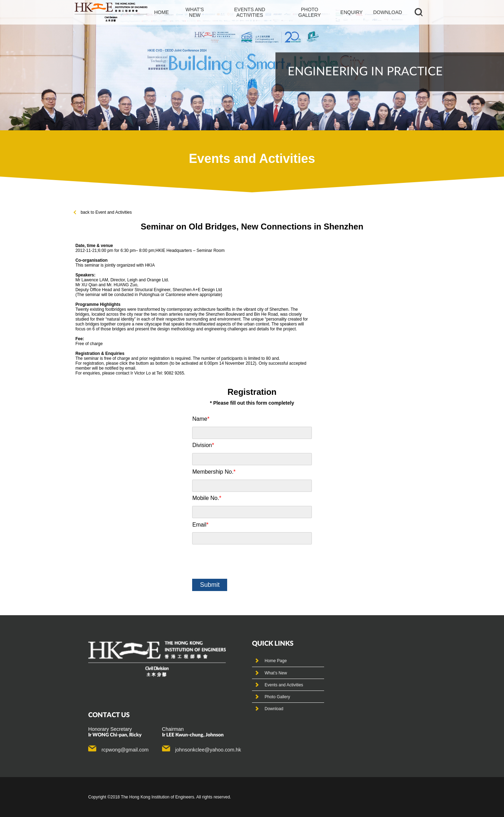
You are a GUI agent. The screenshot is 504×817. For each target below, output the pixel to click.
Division (203, 445)
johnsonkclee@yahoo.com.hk (208, 750)
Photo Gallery (277, 697)
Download (387, 12)
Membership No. (214, 472)
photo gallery (309, 12)
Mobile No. (207, 498)
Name (201, 419)
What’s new (195, 12)
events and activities (250, 12)
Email (200, 525)
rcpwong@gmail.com (125, 750)
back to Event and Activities (103, 212)
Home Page (276, 661)
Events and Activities (284, 685)
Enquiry (352, 12)
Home (161, 12)
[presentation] (245, 562)
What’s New (276, 673)
